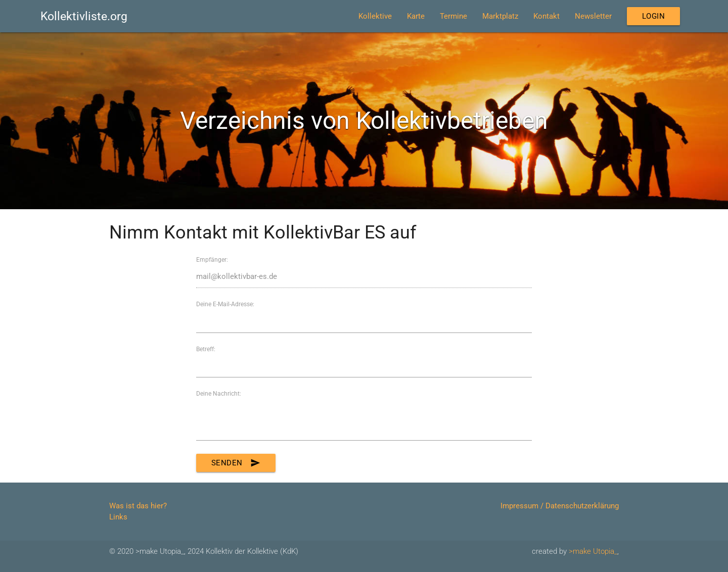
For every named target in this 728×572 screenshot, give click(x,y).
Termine (453, 16)
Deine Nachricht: (219, 394)
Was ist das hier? (138, 506)
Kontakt (547, 16)
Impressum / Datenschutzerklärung (560, 506)
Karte (416, 16)
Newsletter (593, 16)
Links (118, 517)
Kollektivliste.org (84, 16)
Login (654, 16)
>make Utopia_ (593, 551)
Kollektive (375, 16)
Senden (236, 463)
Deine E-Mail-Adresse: (225, 304)
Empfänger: (212, 260)
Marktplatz (500, 16)
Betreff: (206, 349)
